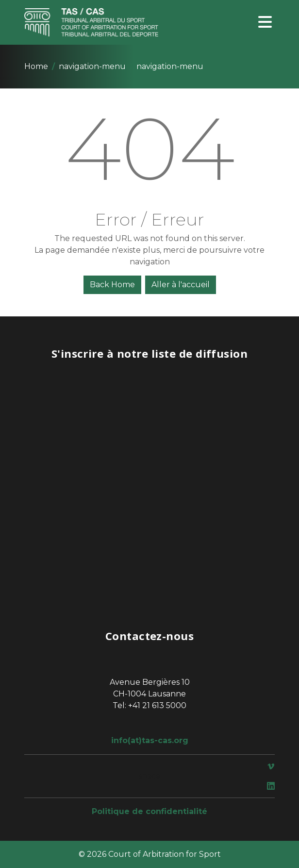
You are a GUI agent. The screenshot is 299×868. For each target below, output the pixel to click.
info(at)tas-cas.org (150, 740)
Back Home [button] (112, 285)
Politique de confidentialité (149, 811)
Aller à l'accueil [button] (181, 285)
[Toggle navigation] (265, 23)
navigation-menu (92, 66)
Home (36, 66)
